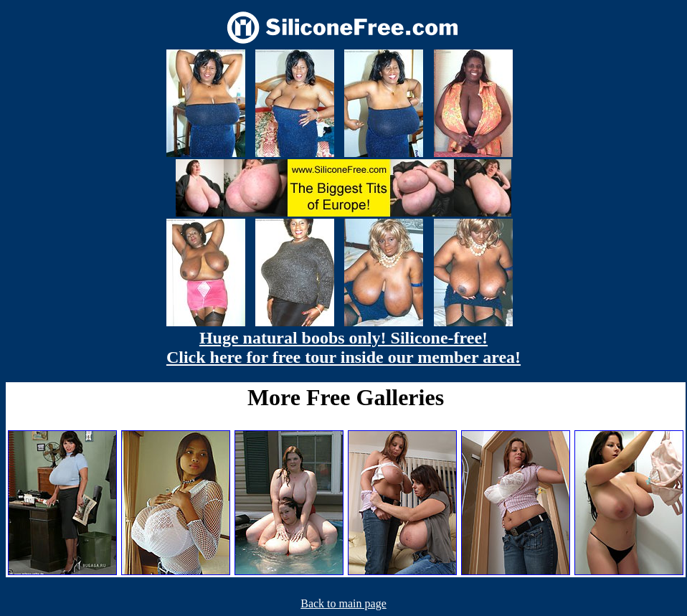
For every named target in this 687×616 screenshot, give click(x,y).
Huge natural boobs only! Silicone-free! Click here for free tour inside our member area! (343, 347)
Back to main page (343, 603)
